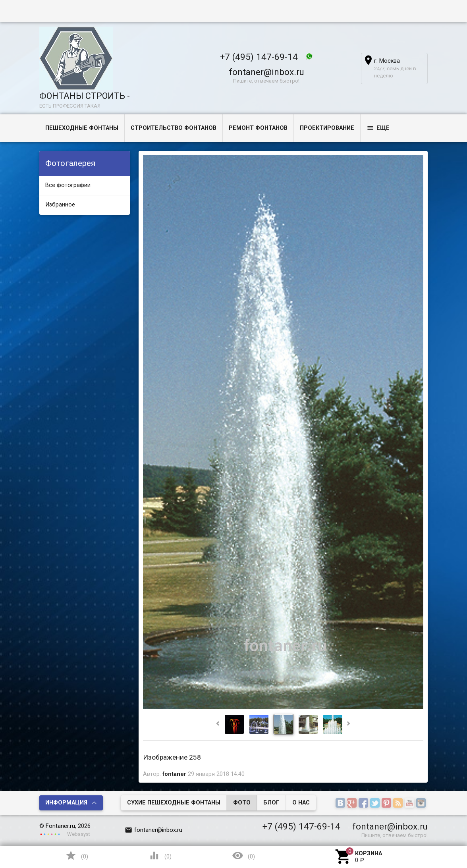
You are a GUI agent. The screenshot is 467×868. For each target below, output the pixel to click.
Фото (242, 803)
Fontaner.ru (60, 826)
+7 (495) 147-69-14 (259, 57)
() (77, 855)
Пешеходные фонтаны (82, 128)
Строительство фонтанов (174, 128)
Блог (271, 803)
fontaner (174, 774)
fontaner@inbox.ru (266, 72)
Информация (66, 803)
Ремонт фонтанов (258, 128)
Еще (378, 128)
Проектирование (327, 128)
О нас (301, 803)
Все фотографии (68, 185)
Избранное (60, 205)
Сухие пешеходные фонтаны (174, 803)
